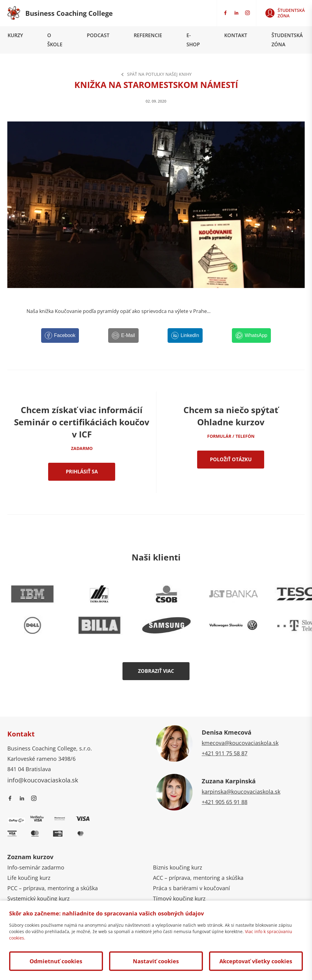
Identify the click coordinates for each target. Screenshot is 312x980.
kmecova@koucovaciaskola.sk (240, 743)
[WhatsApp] (251, 335)
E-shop (193, 40)
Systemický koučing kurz (38, 898)
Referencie (148, 35)
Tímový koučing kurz (179, 898)
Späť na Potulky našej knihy (156, 74)
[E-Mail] (123, 335)
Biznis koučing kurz (177, 867)
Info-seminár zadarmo (36, 867)
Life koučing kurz (29, 878)
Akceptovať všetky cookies (256, 961)
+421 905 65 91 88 (225, 802)
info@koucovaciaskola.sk (43, 780)
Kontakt (236, 35)
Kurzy (15, 35)
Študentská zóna (287, 40)
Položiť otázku (231, 459)
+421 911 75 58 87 (225, 753)
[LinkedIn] (185, 335)
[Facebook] (60, 335)
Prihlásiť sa (82, 472)
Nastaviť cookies (156, 961)
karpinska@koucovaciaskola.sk (241, 792)
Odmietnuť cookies (56, 961)
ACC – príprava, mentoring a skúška (198, 878)
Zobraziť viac (156, 671)
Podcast (98, 35)
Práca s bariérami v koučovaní (191, 888)
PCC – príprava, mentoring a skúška (53, 888)
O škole (55, 40)
